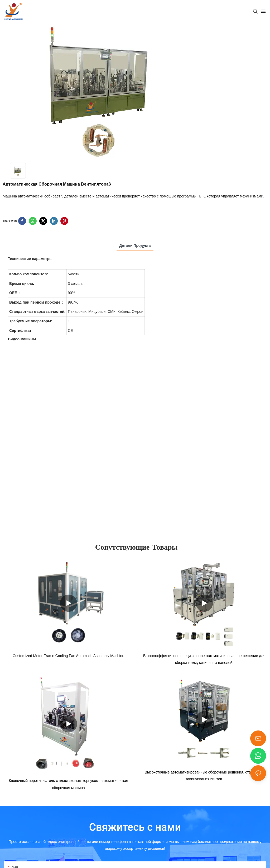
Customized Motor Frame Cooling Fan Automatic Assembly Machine (68, 657)
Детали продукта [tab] (135, 246)
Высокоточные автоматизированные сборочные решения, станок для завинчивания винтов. (204, 777)
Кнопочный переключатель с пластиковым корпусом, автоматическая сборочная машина (68, 786)
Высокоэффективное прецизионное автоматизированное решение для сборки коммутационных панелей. (204, 660)
